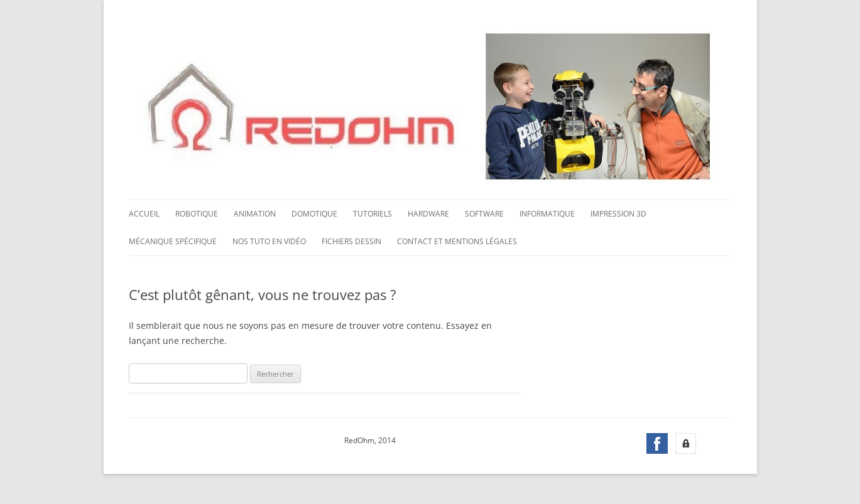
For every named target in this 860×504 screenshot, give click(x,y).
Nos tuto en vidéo (269, 241)
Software (484, 214)
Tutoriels (373, 214)
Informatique (547, 214)
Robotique (197, 214)
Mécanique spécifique (173, 241)
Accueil (144, 214)
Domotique (314, 214)
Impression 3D (618, 214)
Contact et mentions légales (457, 241)
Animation (255, 214)
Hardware (428, 214)
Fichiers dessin (351, 241)
